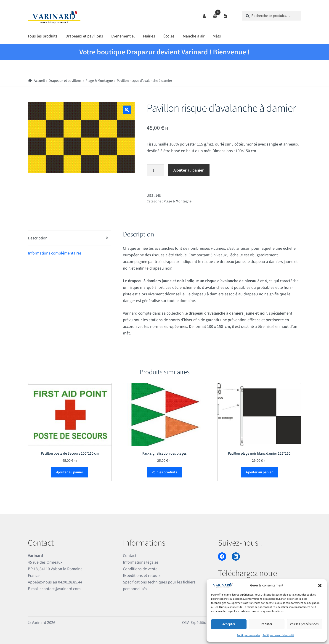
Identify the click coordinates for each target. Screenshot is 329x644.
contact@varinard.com (61, 589)
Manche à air (194, 36)
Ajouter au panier (188, 170)
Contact (130, 556)
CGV (185, 623)
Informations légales (141, 562)
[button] (320, 586)
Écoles (169, 36)
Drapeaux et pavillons (84, 36)
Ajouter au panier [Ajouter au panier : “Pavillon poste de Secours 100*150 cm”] (70, 472)
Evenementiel (123, 36)
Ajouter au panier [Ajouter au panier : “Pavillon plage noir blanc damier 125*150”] (259, 472)
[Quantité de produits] (155, 170)
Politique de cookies (248, 635)
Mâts (217, 36)
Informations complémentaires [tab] (55, 253)
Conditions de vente (140, 569)
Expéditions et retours (142, 576)
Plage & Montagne (99, 81)
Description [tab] (38, 238)
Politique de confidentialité (278, 635)
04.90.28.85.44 (70, 582)
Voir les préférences (304, 624)
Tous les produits (42, 36)
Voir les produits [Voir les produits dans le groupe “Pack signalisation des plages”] (164, 472)
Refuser (267, 624)
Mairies (149, 36)
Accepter (229, 624)
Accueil (39, 81)
